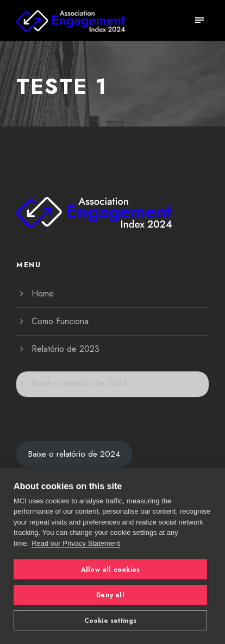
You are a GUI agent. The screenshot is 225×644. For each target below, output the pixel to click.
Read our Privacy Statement (76, 543)
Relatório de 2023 (65, 349)
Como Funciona (60, 321)
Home (43, 293)
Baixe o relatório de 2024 (79, 383)
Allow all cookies (110, 570)
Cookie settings (111, 621)
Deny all (110, 595)
